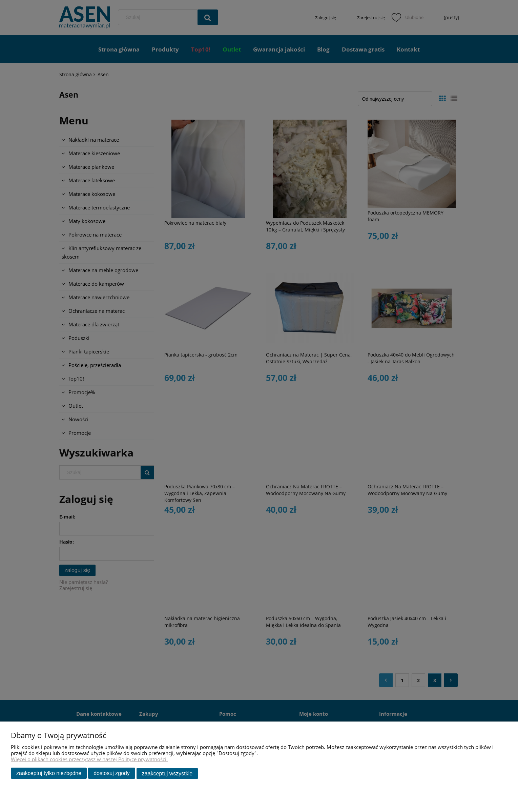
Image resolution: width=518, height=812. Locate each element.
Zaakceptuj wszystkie (167, 774)
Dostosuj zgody (112, 774)
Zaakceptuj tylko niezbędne (49, 774)
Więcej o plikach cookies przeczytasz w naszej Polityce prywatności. (89, 759)
